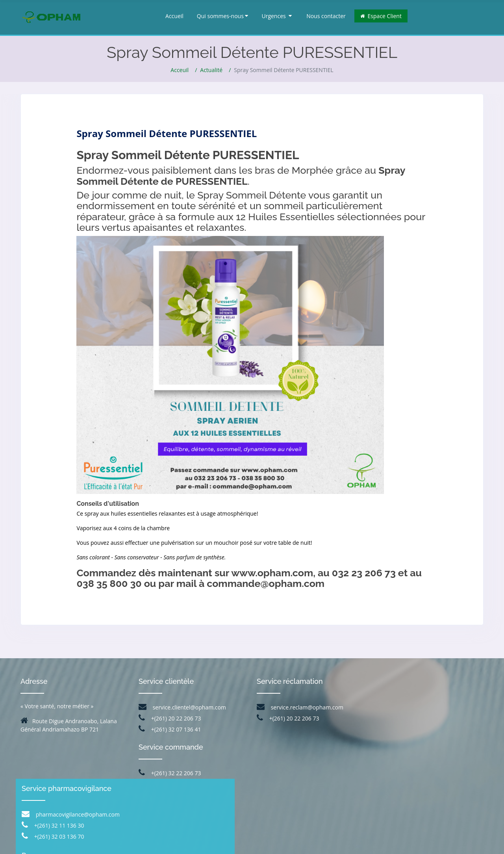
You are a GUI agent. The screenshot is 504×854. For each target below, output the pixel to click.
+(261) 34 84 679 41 (433, 772)
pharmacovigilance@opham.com (425, 713)
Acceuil (180, 70)
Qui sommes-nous (223, 16)
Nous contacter (326, 16)
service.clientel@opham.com (182, 707)
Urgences (277, 16)
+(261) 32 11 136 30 (407, 724)
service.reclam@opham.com (300, 707)
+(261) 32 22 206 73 (170, 773)
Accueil (174, 16)
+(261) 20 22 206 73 (170, 718)
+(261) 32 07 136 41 (170, 729)
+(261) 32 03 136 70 (407, 735)
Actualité (211, 70)
